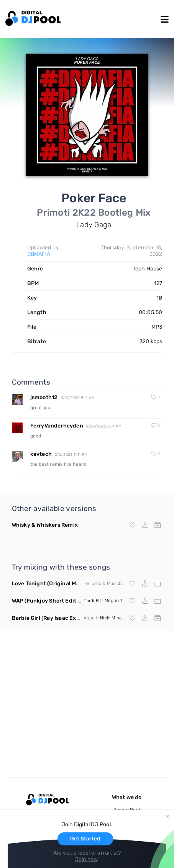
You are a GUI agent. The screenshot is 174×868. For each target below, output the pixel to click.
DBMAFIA (39, 254)
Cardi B (91, 601)
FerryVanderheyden (57, 426)
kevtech (41, 454)
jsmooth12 (44, 397)
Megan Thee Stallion (126, 601)
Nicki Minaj (111, 618)
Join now (86, 859)
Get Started (85, 839)
